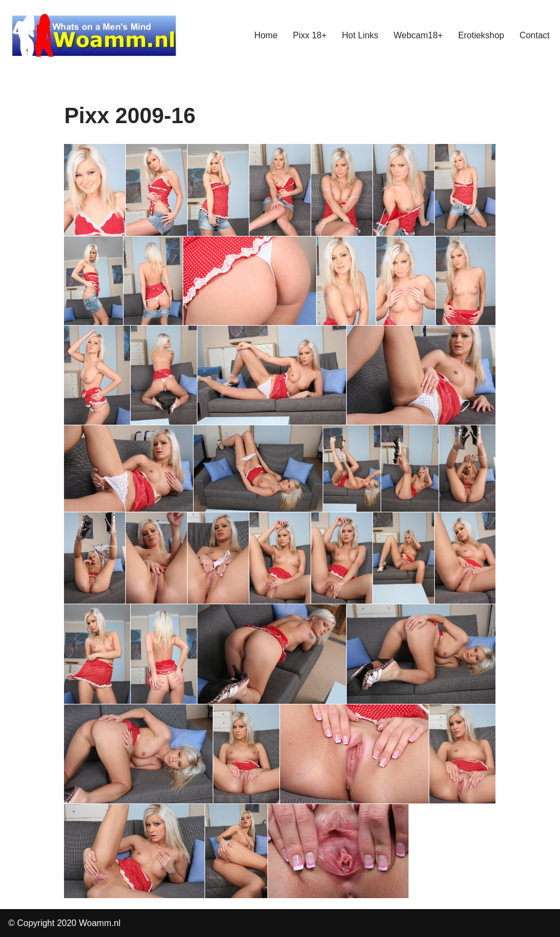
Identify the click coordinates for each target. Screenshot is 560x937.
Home (266, 35)
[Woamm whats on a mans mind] (94, 35)
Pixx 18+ (310, 35)
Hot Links (360, 35)
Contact (535, 35)
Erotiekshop (481, 35)
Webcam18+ (418, 35)
